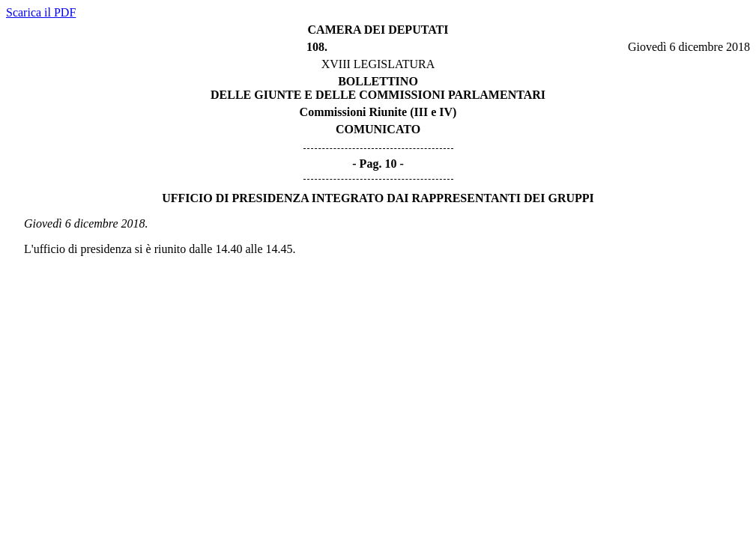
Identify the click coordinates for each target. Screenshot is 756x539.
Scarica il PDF (41, 12)
